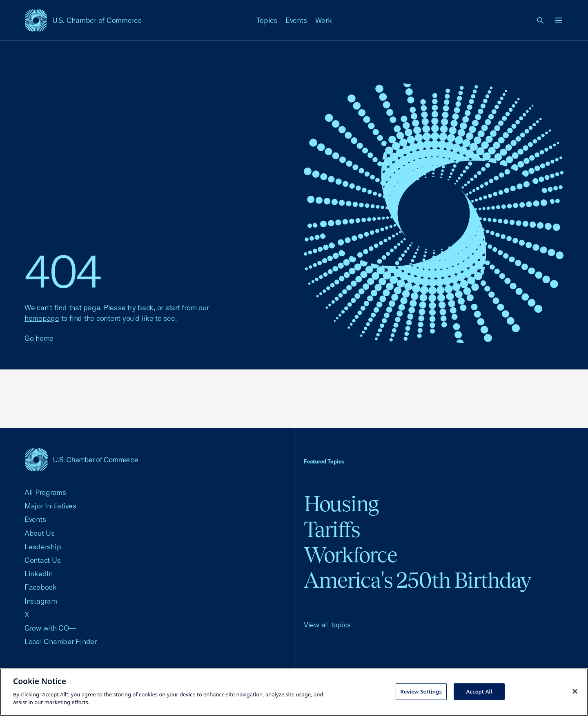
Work (324, 20)
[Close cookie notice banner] (575, 691)
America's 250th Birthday (418, 580)
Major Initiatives (50, 506)
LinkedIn (39, 574)
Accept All (479, 691)
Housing (341, 504)
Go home (39, 338)
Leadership (43, 547)
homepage (42, 318)
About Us (40, 533)
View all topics (327, 625)
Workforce (350, 555)
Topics (267, 20)
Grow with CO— (50, 628)
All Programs (45, 492)
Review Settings (421, 691)
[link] (541, 20)
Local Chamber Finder (61, 641)
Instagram (41, 601)
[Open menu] (559, 20)
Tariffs (332, 529)
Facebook (41, 587)
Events (296, 20)
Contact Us (42, 560)
